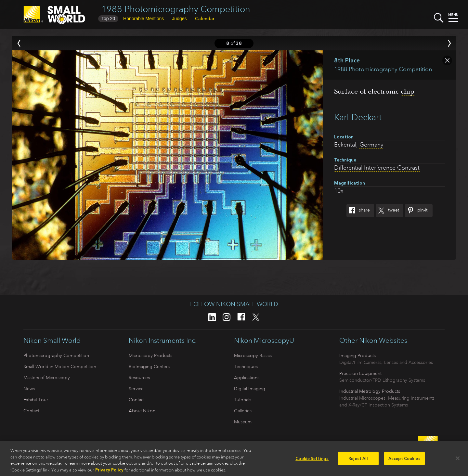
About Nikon (142, 411)
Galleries (243, 411)
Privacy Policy (109, 472)
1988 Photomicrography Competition (176, 9)
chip (408, 91)
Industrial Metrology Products (370, 391)
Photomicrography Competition (56, 355)
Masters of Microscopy (47, 378)
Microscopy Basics (253, 355)
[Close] (458, 460)
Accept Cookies (404, 461)
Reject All (358, 461)
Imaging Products (357, 355)
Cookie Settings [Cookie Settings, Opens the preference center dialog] (312, 461)
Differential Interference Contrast (377, 168)
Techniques (246, 367)
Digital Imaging (250, 389)
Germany (371, 145)
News (29, 389)
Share (358, 211)
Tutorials (243, 400)
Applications (247, 378)
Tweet (387, 211)
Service (136, 389)
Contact (31, 411)
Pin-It (416, 211)
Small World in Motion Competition (60, 367)
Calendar (205, 19)
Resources (139, 378)
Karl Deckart (358, 117)
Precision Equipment (360, 373)
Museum (243, 422)
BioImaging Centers (149, 367)
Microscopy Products (150, 355)
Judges (179, 19)
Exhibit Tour (36, 400)
